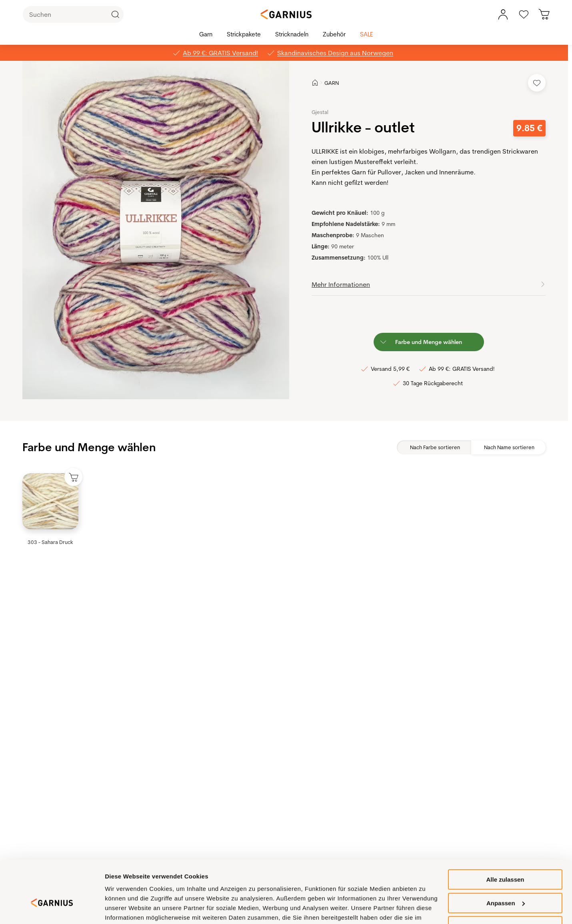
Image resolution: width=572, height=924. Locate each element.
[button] (157, 230)
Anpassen (506, 881)
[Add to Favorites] (537, 83)
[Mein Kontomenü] (503, 14)
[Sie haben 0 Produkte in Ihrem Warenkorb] (544, 14)
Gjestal (320, 112)
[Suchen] (73, 14)
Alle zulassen (505, 857)
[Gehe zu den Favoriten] (524, 14)
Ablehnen (505, 904)
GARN (332, 83)
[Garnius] (286, 14)
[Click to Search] (115, 14)
